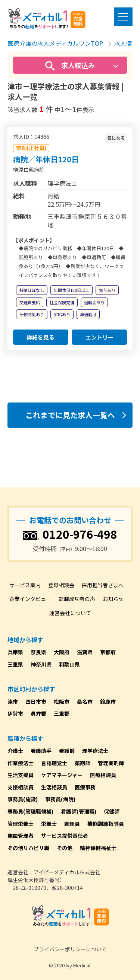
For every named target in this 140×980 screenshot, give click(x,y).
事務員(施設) (23, 799)
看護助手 (41, 751)
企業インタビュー (30, 599)
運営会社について (70, 613)
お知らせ (113, 599)
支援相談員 (21, 787)
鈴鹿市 (108, 701)
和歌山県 (69, 664)
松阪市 (62, 701)
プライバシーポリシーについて (70, 949)
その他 (65, 848)
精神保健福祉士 (98, 848)
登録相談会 (61, 585)
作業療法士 (21, 763)
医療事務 (85, 787)
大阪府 (62, 652)
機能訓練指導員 (106, 824)
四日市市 (36, 701)
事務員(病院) (60, 799)
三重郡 (62, 713)
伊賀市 (15, 713)
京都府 (108, 652)
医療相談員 (103, 775)
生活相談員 (54, 787)
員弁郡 (38, 713)
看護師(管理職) (79, 811)
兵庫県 (15, 652)
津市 (13, 701)
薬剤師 (83, 763)
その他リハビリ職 (28, 848)
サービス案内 (25, 585)
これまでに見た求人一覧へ (70, 415)
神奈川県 (41, 664)
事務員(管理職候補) (30, 811)
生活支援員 (21, 775)
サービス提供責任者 (65, 836)
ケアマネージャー (62, 775)
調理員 (72, 824)
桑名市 (85, 701)
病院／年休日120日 (46, 159)
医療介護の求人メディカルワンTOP (55, 43)
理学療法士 (95, 751)
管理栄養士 (21, 824)
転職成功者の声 (77, 599)
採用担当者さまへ (103, 585)
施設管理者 (21, 836)
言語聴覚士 (54, 763)
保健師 (112, 811)
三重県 (15, 664)
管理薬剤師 (111, 763)
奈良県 (38, 652)
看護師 (67, 751)
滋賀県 (85, 652)
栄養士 (49, 824)
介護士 (15, 751)
